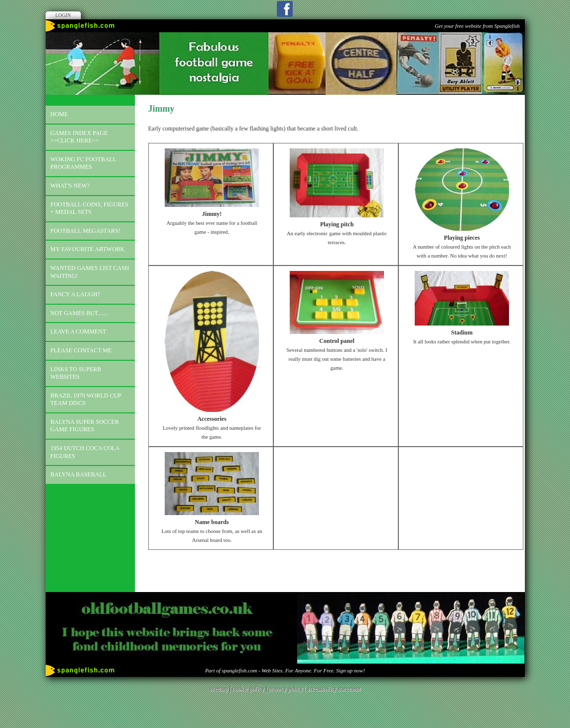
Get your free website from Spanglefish (477, 26)
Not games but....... (80, 313)
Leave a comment (78, 331)
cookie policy (248, 689)
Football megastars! (86, 231)
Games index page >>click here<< (79, 137)
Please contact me (81, 350)
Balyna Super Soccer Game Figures (85, 426)
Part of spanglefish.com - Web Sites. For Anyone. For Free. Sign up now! (285, 670)
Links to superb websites (76, 373)
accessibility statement (334, 689)
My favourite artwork (88, 249)
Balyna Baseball (79, 474)
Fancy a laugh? (75, 294)
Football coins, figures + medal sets (90, 208)
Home (59, 114)
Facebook (285, 9)
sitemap (219, 689)
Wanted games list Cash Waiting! (90, 272)
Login (63, 15)
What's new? (70, 186)
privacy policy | (287, 689)
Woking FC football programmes (84, 163)
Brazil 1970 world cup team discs (86, 399)
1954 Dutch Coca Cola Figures (85, 452)
